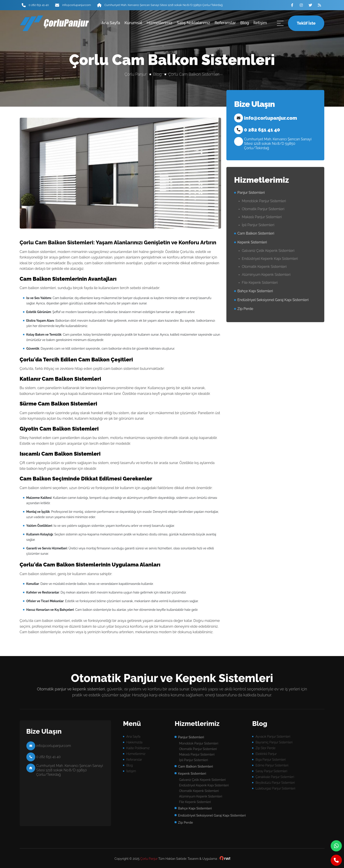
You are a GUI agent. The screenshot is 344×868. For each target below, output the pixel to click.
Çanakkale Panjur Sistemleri (275, 777)
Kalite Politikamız (138, 748)
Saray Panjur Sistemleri (271, 771)
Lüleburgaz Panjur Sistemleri (275, 788)
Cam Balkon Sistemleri (256, 233)
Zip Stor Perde (265, 748)
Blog (245, 23)
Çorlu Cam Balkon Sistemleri (194, 74)
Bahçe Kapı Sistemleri (255, 291)
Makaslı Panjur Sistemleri (262, 217)
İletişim (260, 23)
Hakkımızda (134, 742)
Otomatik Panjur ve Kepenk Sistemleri (172, 678)
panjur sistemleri (52, 23)
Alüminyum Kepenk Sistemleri (266, 275)
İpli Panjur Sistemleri (258, 225)
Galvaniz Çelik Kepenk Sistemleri (268, 251)
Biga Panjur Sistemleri (270, 760)
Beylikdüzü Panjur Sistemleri (275, 783)
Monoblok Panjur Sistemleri (264, 201)
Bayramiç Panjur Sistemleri (274, 742)
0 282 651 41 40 (39, 5)
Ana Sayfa (111, 23)
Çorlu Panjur (136, 74)
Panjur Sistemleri (251, 193)
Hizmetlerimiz (159, 23)
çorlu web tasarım (225, 859)
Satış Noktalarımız (193, 23)
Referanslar (225, 23)
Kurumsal (133, 23)
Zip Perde (245, 309)
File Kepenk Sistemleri (260, 283)
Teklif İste (306, 23)
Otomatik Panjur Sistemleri (263, 209)
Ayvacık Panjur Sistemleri (273, 737)
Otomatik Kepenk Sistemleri (264, 267)
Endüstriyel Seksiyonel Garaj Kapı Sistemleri (273, 300)
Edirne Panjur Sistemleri (272, 765)
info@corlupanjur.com (77, 5)
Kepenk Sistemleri (252, 242)
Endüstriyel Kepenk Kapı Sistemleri (270, 259)
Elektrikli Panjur (266, 754)
